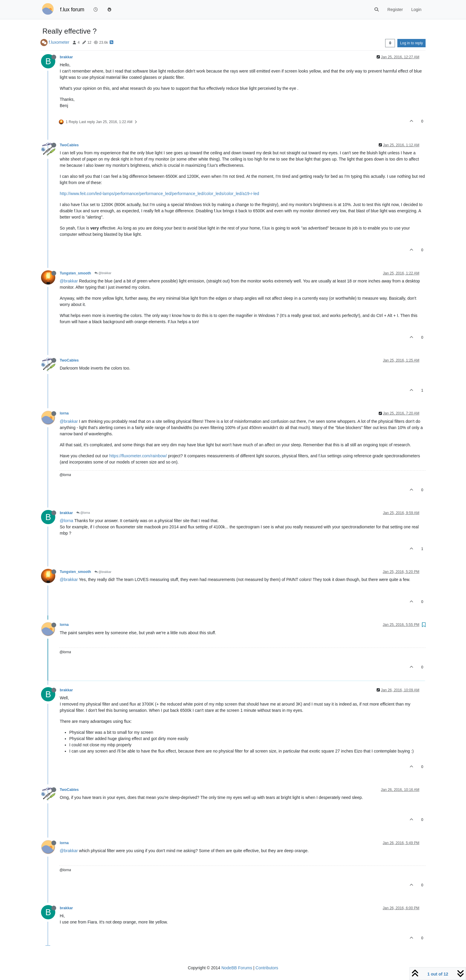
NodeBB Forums (237, 968)
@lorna (83, 513)
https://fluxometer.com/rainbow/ (138, 456)
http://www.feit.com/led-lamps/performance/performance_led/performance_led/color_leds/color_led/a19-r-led (159, 194)
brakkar (66, 57)
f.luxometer (59, 42)
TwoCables (69, 145)
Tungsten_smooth (75, 273)
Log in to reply (411, 43)
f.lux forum (72, 10)
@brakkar (103, 273)
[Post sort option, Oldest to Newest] (390, 43)
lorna (64, 413)
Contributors (267, 968)
